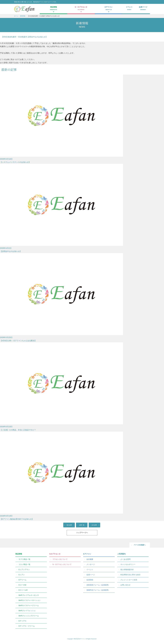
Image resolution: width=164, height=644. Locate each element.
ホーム (16, 16)
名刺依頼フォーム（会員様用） (98, 585)
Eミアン (22, 575)
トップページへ (82, 533)
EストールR (23, 590)
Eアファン (87, 554)
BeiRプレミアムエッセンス (29, 595)
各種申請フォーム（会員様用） (98, 590)
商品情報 (19, 554)
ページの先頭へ (140, 545)
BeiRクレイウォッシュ (27, 611)
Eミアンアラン (24, 570)
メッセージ (91, 564)
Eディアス (22, 621)
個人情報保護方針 (127, 570)
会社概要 (90, 559)
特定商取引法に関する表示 (130, 575)
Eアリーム (22, 580)
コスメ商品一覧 (24, 564)
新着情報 (23, 16)
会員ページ (143, 8)
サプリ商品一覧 (24, 559)
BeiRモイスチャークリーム (29, 605)
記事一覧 (82, 525)
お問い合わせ (125, 585)
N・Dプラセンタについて (62, 564)
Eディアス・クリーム (27, 626)
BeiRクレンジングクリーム (29, 616)
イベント (129, 8)
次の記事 (94, 525)
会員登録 (90, 580)
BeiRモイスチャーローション (30, 600)
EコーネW (22, 585)
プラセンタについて (60, 559)
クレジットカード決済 (129, 580)
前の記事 (69, 525)
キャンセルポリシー (128, 564)
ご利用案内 (121, 554)
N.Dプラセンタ (55, 554)
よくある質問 (125, 559)
